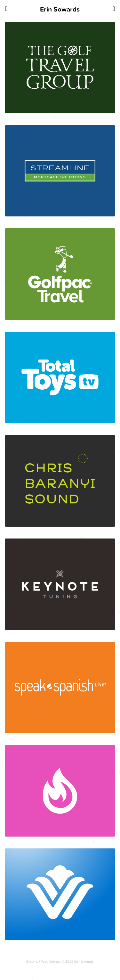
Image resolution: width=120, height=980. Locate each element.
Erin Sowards (60, 9)
